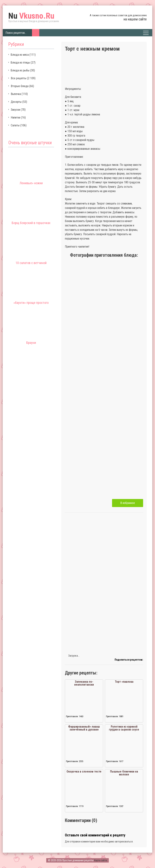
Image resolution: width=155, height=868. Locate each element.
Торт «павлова (124, 682)
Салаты (15, 125)
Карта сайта (101, 860)
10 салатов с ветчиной (31, 263)
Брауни (31, 343)
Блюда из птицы (20, 63)
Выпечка (16, 94)
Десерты (16, 102)
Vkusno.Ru (31, 16)
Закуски (15, 110)
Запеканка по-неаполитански (84, 683)
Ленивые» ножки (31, 183)
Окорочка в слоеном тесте (84, 772)
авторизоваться (124, 842)
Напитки (16, 117)
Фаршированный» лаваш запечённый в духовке (84, 728)
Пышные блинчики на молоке (124, 773)
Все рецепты (19, 78)
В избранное (128, 503)
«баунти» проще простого (31, 303)
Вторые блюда (20, 86)
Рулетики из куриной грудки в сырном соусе (124, 728)
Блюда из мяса (20, 55)
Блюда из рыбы (20, 70)
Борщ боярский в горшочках (31, 223)
